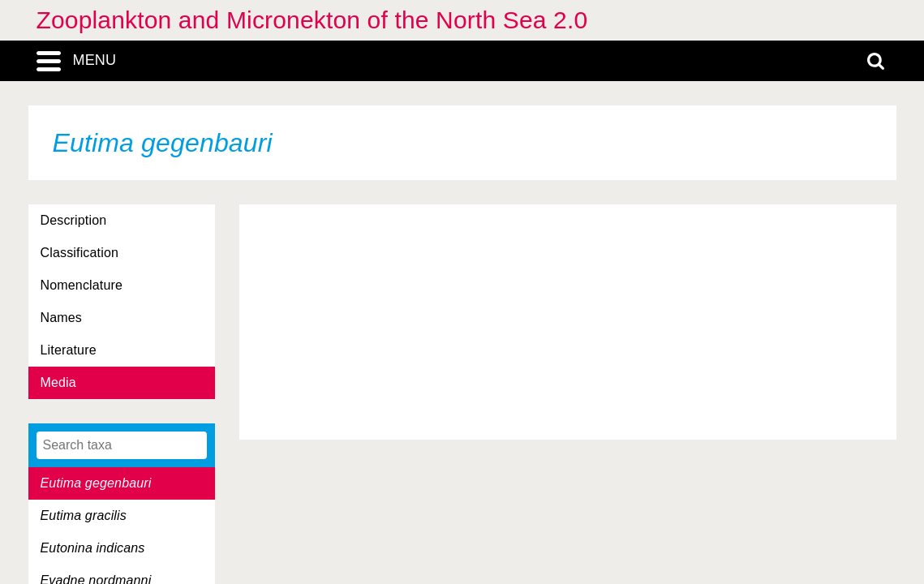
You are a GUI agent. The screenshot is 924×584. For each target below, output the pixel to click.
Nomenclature (82, 285)
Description (74, 220)
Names (61, 318)
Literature (69, 350)
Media (58, 382)
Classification (80, 253)
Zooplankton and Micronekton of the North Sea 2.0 (312, 20)
